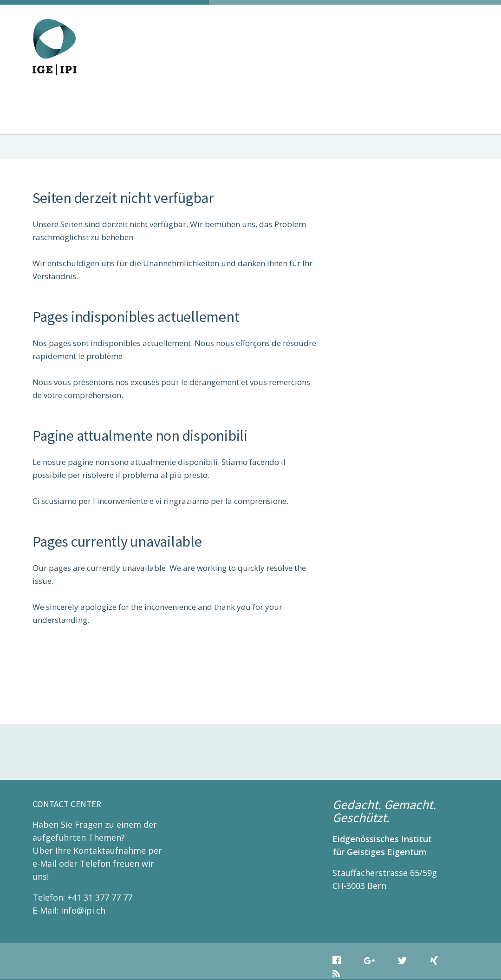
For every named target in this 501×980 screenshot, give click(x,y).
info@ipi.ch (83, 910)
